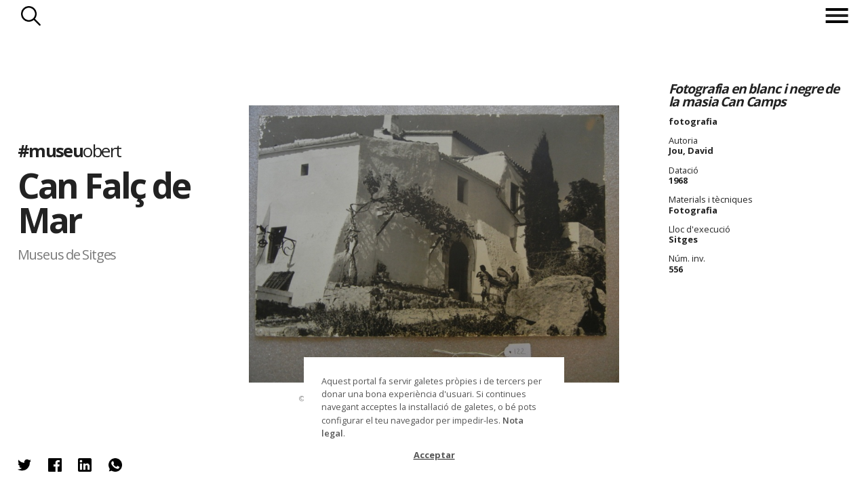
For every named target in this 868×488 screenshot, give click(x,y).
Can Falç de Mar (104, 203)
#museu (70, 151)
